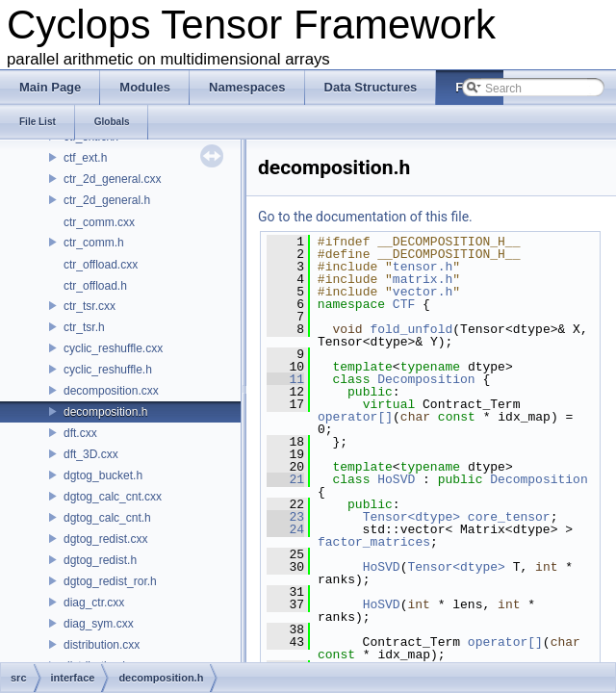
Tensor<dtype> (411, 517)
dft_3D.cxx (91, 454)
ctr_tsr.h (84, 327)
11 (285, 379)
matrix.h (423, 279)
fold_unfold (411, 329)
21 (285, 479)
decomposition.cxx (111, 391)
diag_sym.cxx (99, 624)
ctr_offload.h (95, 286)
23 (285, 517)
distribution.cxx (102, 645)
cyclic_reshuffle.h (108, 370)
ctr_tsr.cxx (90, 306)
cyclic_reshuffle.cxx (113, 348)
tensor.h (423, 267)
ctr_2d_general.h (107, 200)
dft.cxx (80, 433)
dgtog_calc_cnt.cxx (113, 497)
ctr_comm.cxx (99, 222)
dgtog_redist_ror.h (110, 581)
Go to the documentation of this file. (365, 217)
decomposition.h (105, 412)
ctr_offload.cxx (101, 265)
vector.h (423, 292)
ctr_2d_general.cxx (112, 179)
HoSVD (396, 479)
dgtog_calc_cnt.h (107, 518)
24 (285, 529)
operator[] (355, 417)
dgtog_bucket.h (103, 475)
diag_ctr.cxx (94, 603)
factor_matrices (374, 542)
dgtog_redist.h (100, 560)
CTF (404, 304)
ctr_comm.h (94, 243)
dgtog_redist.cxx (105, 539)
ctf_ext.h (85, 158)
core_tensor (509, 517)
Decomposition (426, 379)
